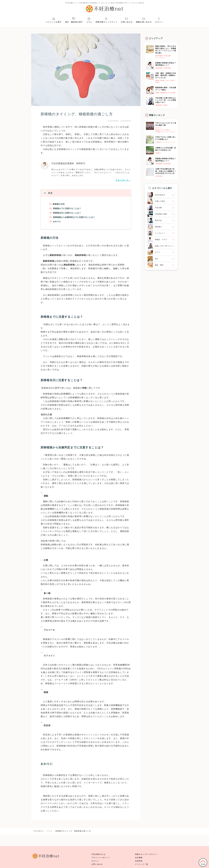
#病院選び (159, 105)
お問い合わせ (127, 20)
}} (147, 123)
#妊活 (157, 82)
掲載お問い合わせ (144, 20)
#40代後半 (159, 176)
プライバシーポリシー (101, 858)
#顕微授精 (159, 68)
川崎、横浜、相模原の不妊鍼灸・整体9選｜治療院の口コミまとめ (166, 76)
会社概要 (139, 858)
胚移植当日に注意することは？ (67, 214)
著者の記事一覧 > (123, 180)
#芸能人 (158, 153)
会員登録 (139, 861)
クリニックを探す (54, 20)
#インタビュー (161, 58)
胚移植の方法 (58, 204)
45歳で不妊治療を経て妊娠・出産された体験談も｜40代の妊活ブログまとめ (166, 171)
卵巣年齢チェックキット (106, 20)
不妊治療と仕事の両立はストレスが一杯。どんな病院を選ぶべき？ (166, 100)
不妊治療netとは (98, 854)
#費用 (157, 93)
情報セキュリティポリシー (146, 854)
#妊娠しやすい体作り (168, 80)
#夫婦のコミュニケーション (165, 132)
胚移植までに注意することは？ (67, 209)
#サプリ (158, 128)
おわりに (56, 223)
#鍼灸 (157, 80)
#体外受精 (159, 56)
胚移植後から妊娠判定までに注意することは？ (75, 219)
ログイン (159, 20)
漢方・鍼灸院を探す (74, 20)
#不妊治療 (167, 56)
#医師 (165, 105)
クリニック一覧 (142, 864)
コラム (89, 20)
